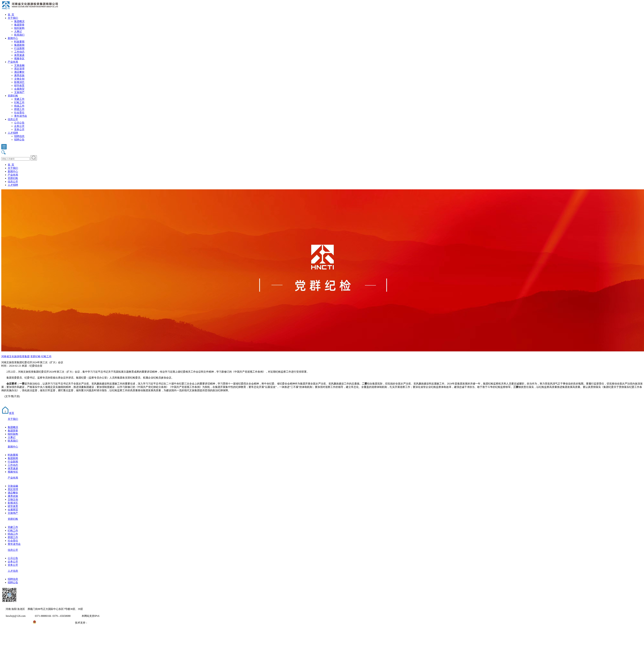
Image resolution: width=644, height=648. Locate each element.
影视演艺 (19, 82)
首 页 (11, 15)
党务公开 (19, 129)
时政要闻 (19, 42)
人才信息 (13, 571)
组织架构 (19, 28)
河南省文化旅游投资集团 (15, 356)
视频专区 (19, 58)
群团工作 (19, 109)
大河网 (92, 623)
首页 (8, 413)
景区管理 (19, 69)
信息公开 (13, 119)
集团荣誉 (19, 25)
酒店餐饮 (19, 72)
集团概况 (19, 21)
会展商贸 (19, 89)
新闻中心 (13, 38)
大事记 (18, 31)
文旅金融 (19, 65)
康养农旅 (19, 75)
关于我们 (13, 18)
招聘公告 (19, 140)
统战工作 (19, 106)
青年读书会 (21, 116)
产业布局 (13, 62)
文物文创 (19, 79)
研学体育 (19, 86)
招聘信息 (19, 136)
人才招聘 (13, 133)
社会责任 (19, 113)
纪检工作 (19, 102)
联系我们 (19, 35)
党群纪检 (13, 96)
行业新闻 (19, 48)
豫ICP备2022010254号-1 (15, 623)
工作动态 (19, 52)
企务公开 (19, 126)
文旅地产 (19, 92)
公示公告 (19, 123)
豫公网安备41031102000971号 (53, 623)
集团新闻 (19, 45)
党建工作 (19, 99)
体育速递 (19, 55)
